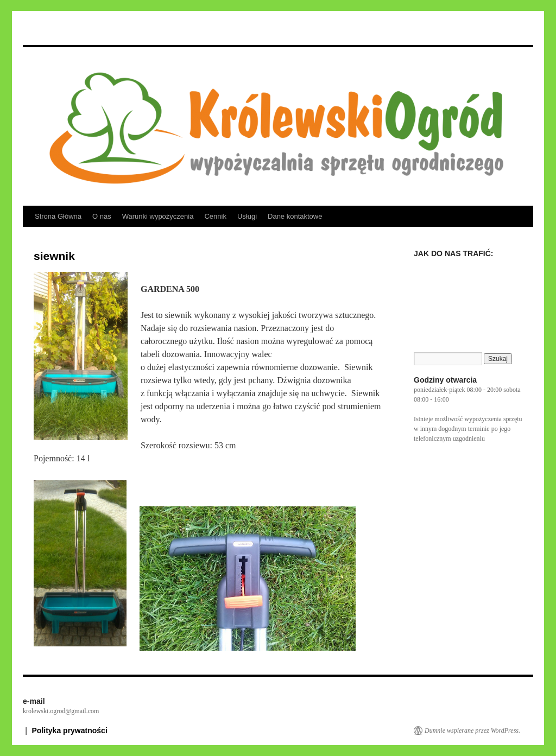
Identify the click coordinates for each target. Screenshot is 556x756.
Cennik (215, 216)
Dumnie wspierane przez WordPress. (472, 730)
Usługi (247, 216)
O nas (102, 216)
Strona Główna (58, 216)
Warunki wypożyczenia (158, 216)
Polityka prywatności (70, 730)
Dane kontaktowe (295, 216)
